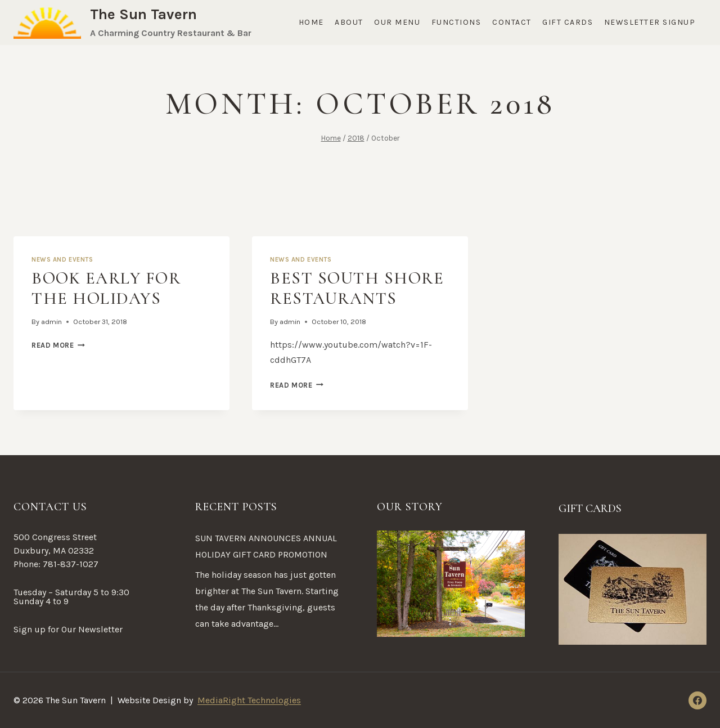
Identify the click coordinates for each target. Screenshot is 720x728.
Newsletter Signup (650, 22)
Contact (512, 22)
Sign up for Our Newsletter (68, 629)
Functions (456, 22)
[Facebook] (697, 700)
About (349, 22)
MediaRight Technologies (249, 700)
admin (51, 322)
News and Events (62, 260)
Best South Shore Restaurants (357, 288)
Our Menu (397, 22)
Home (311, 22)
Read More (58, 345)
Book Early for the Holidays (106, 288)
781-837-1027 (71, 564)
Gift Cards (568, 22)
